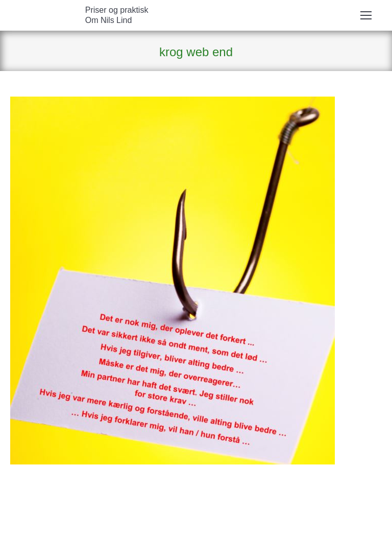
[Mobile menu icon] (366, 15)
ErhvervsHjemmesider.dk (204, 523)
